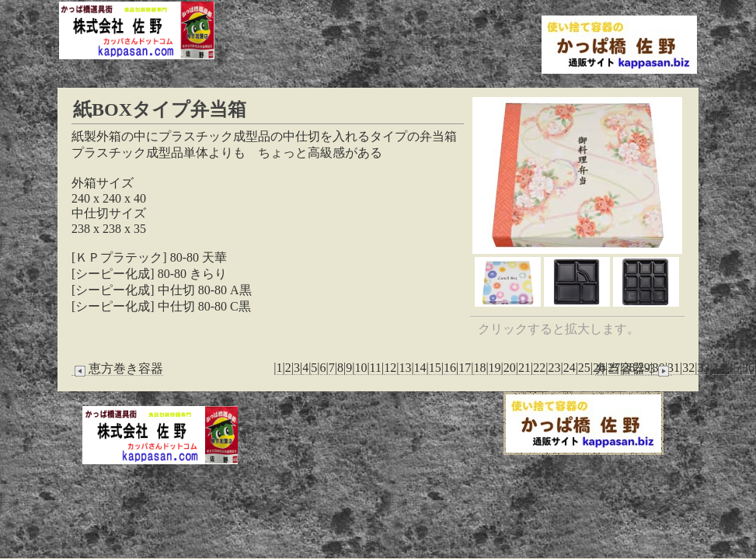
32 (688, 368)
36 (748, 368)
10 (361, 368)
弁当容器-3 (634, 369)
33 (703, 368)
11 (376, 368)
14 (420, 368)
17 (465, 368)
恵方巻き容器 (117, 369)
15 (435, 368)
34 (719, 368)
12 (390, 368)
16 (450, 368)
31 (674, 368)
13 (405, 368)
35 (733, 368)
